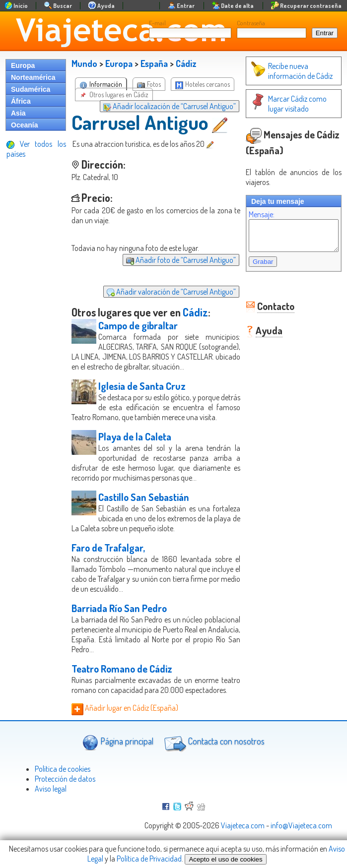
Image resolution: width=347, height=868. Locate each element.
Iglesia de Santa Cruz (142, 396)
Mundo (84, 63)
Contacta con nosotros (213, 772)
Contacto (266, 312)
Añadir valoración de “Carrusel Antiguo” (161, 292)
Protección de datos (65, 808)
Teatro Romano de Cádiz (122, 688)
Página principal (118, 772)
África (21, 101)
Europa (23, 65)
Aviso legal (51, 818)
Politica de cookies (63, 799)
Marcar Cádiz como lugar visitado (287, 104)
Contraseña (251, 23)
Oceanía (24, 125)
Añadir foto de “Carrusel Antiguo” (171, 260)
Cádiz (186, 63)
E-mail (157, 23)
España (154, 63)
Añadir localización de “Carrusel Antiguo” (160, 106)
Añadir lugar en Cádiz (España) (125, 738)
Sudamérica (31, 89)
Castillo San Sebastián (144, 517)
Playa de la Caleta (135, 456)
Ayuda (259, 336)
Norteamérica (33, 77)
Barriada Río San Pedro (119, 628)
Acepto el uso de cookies (225, 859)
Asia (18, 113)
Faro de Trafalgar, (108, 567)
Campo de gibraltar (138, 325)
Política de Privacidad (149, 859)
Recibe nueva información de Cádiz (281, 71)
